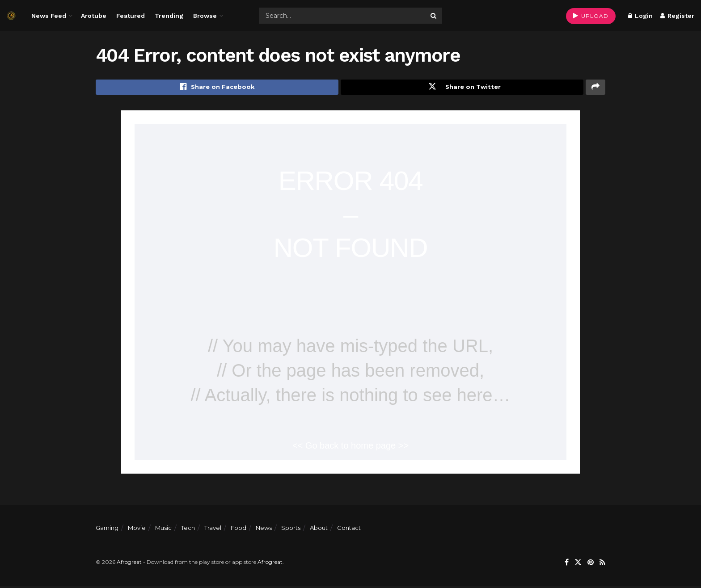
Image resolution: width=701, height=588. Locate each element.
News (264, 529)
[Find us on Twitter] (578, 564)
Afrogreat (129, 564)
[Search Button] (434, 16)
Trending (169, 16)
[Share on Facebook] (217, 88)
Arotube (94, 16)
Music (163, 529)
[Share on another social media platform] (595, 88)
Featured (131, 16)
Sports (291, 529)
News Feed (49, 16)
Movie (137, 529)
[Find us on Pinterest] (591, 564)
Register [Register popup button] (677, 16)
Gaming (107, 529)
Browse (205, 16)
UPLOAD (591, 16)
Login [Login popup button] (640, 16)
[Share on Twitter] (462, 88)
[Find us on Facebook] (567, 564)
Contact (349, 529)
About (319, 529)
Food (239, 529)
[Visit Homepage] (11, 16)
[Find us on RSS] (602, 564)
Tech (188, 529)
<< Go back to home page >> (350, 447)
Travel (213, 529)
